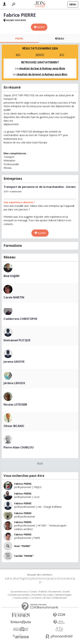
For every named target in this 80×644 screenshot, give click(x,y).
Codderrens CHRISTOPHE (20, 319)
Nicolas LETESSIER (15, 405)
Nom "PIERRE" (23, 546)
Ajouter (41, 27)
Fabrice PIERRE (23, 484)
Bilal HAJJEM (12, 276)
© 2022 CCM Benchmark (55, 598)
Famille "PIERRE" (24, 556)
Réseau (59, 38)
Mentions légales (64, 595)
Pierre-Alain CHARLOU (19, 447)
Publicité (43, 592)
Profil (19, 38)
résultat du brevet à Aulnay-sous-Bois (42, 74)
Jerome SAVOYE (14, 362)
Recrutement (55, 592)
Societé (66, 592)
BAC (18, 55)
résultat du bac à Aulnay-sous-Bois (42, 68)
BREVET (40, 55)
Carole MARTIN (14, 297)
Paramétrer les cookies (43, 595)
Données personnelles (20, 595)
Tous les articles (21, 598)
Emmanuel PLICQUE (17, 340)
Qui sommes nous (19, 592)
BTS (62, 55)
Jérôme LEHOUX (14, 383)
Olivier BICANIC (14, 426)
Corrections (36, 598)
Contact (33, 592)
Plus (40, 463)
